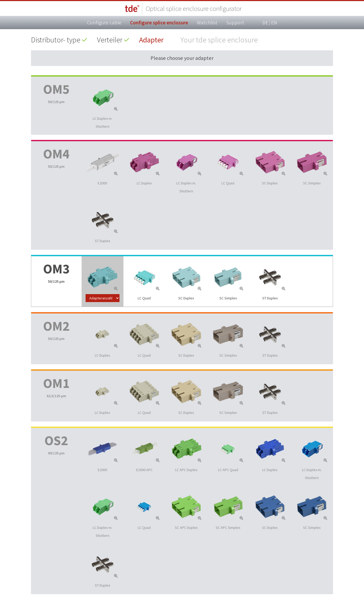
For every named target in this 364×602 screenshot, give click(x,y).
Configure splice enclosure (159, 23)
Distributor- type (56, 40)
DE (265, 23)
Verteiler (110, 40)
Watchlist (207, 23)
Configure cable (104, 23)
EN (274, 23)
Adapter (151, 40)
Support (235, 23)
